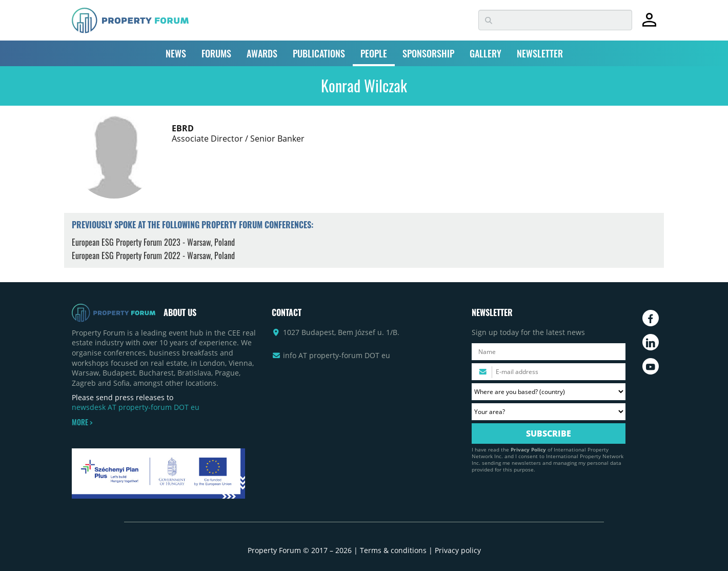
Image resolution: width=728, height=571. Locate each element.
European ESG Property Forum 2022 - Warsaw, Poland (153, 255)
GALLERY (486, 53)
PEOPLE (374, 53)
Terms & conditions (393, 550)
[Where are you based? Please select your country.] (549, 392)
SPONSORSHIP (428, 53)
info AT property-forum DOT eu (337, 355)
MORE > (82, 422)
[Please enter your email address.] (549, 372)
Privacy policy (458, 550)
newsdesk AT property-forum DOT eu (136, 407)
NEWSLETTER (540, 53)
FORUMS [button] (216, 53)
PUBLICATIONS (319, 53)
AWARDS (262, 53)
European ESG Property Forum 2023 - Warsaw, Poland (153, 242)
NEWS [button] (176, 53)
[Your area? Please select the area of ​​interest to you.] (549, 412)
